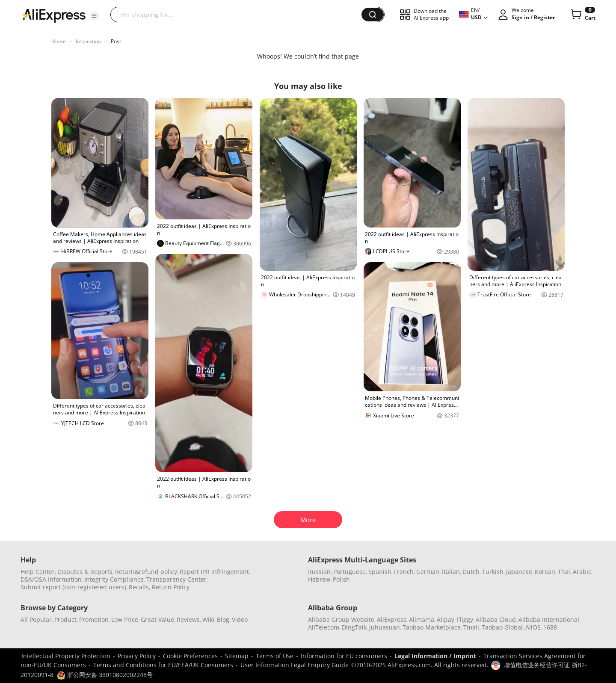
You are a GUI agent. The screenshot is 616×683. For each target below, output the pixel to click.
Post (116, 41)
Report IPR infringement (214, 572)
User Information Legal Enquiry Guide (295, 665)
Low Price (125, 619)
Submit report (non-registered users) (73, 587)
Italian (451, 572)
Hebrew (319, 579)
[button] (94, 16)
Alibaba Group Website (341, 619)
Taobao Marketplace (432, 627)
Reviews (188, 619)
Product (65, 619)
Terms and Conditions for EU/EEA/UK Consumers (163, 665)
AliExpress (392, 619)
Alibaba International (549, 619)
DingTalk (354, 627)
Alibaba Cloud (496, 619)
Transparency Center (176, 579)
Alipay (446, 619)
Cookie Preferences (190, 656)
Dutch (471, 572)
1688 (550, 627)
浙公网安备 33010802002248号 (105, 675)
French (404, 572)
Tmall (471, 627)
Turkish (493, 572)
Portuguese (349, 572)
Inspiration (88, 41)
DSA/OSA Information (51, 579)
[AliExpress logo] (54, 15)
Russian (319, 572)
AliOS (533, 627)
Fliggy (465, 619)
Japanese (519, 572)
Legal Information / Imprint (435, 656)
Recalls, (140, 587)
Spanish (380, 572)
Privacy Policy (137, 656)
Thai (564, 572)
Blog (223, 619)
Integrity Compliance (114, 579)
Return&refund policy (146, 572)
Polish (341, 579)
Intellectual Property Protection (66, 656)
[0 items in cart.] (582, 15)
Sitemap (237, 656)
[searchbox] (239, 15)
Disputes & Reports (85, 572)
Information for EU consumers (344, 656)
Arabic (582, 572)
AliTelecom (324, 627)
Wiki (208, 619)
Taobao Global (502, 627)
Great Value (157, 619)
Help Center (38, 572)
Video (240, 619)
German (428, 572)
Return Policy (171, 587)
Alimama (422, 619)
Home (59, 41)
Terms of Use (275, 656)
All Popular (36, 619)
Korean (545, 572)
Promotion (94, 619)
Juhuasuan (385, 627)
